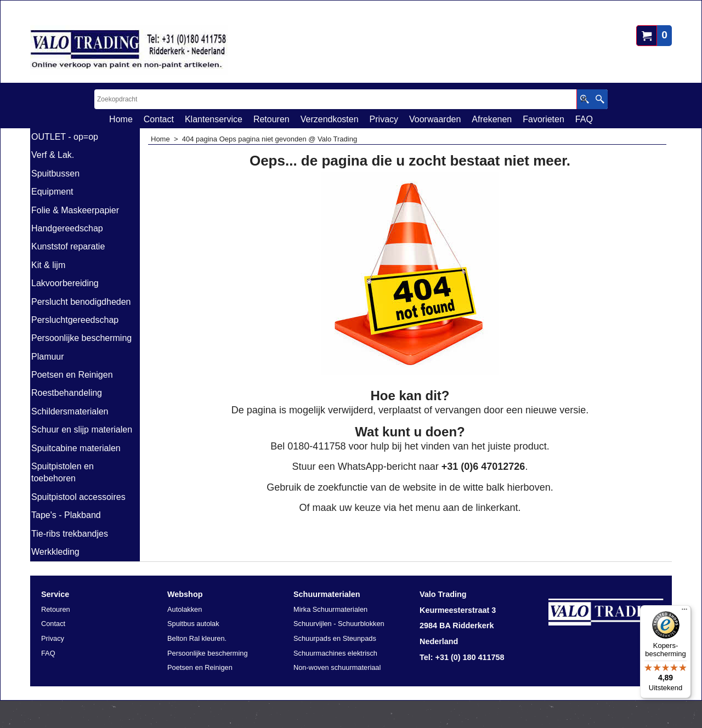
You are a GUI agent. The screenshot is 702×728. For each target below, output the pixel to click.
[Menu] (684, 612)
